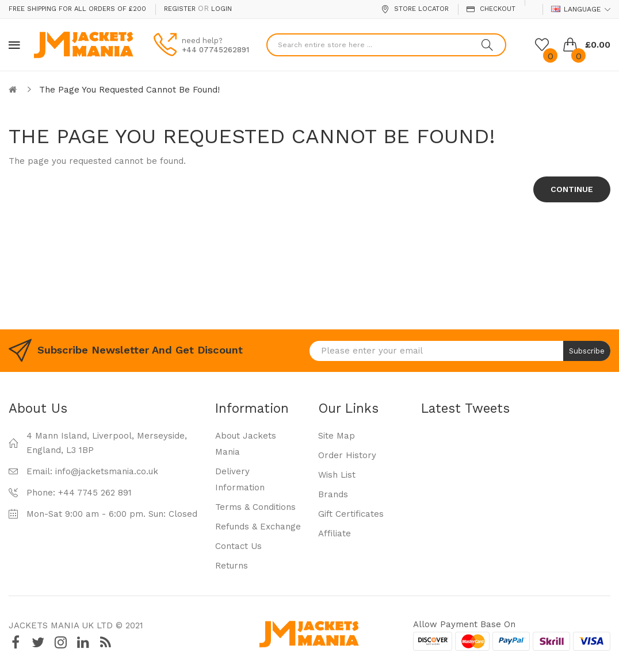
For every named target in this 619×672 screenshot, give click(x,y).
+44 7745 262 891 (95, 493)
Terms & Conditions (255, 507)
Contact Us (238, 546)
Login (221, 9)
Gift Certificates (351, 514)
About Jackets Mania (246, 444)
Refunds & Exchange (258, 527)
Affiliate (335, 533)
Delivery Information (240, 479)
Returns (232, 566)
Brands (333, 494)
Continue (572, 189)
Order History (347, 455)
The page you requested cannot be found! (129, 90)
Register (180, 9)
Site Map (337, 436)
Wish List (337, 475)
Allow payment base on (464, 624)
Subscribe (587, 351)
